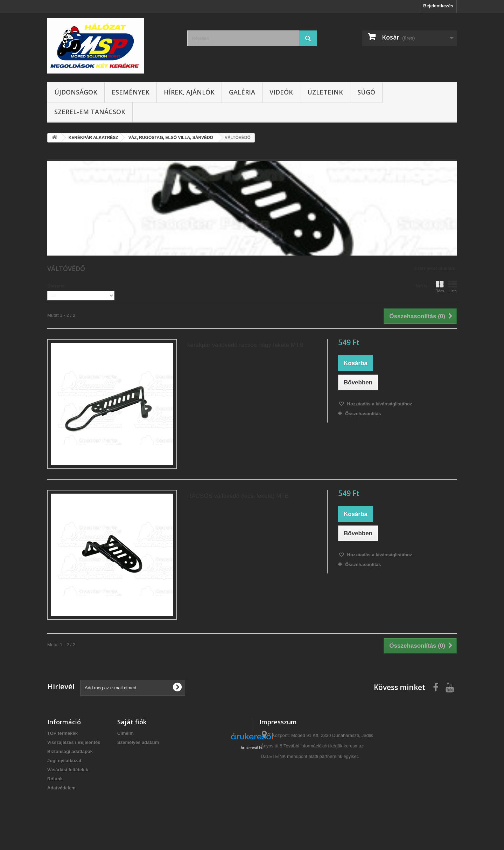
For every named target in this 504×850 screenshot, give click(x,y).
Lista (453, 287)
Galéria (242, 92)
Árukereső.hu (252, 812)
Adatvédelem (61, 788)
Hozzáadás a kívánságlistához (379, 404)
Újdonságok (76, 92)
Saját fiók (132, 722)
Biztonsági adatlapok (70, 751)
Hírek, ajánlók (189, 92)
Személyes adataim (138, 742)
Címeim (125, 733)
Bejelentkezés (438, 6)
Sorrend (56, 286)
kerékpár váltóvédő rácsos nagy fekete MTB (245, 345)
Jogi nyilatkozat (64, 761)
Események (131, 92)
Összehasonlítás (363, 414)
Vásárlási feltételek (68, 770)
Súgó (366, 92)
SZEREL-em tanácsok (90, 112)
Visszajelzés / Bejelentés (74, 742)
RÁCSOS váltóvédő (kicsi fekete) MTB (238, 496)
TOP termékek (62, 733)
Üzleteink (325, 92)
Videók (281, 92)
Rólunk (55, 779)
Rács (440, 287)
